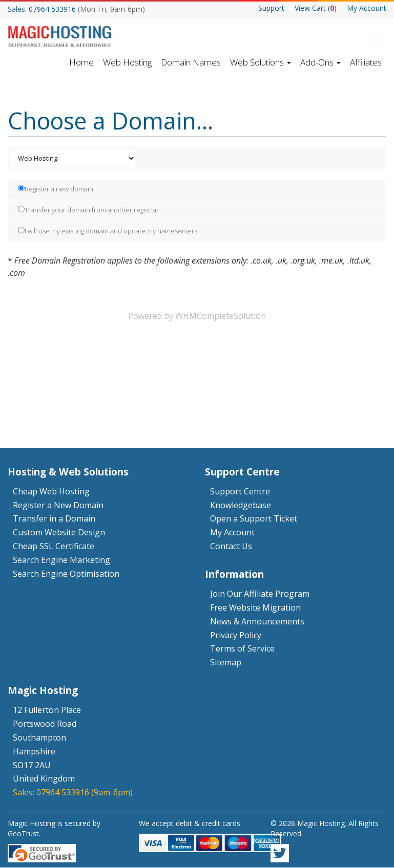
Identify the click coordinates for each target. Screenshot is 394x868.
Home (81, 62)
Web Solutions (261, 62)
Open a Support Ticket (254, 519)
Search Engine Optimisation (66, 574)
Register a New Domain (58, 505)
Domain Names (191, 62)
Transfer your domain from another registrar (88, 210)
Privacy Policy (236, 635)
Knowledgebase (241, 505)
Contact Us (231, 546)
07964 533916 (52, 9)
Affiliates (366, 62)
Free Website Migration (255, 607)
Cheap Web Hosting (51, 491)
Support (271, 8)
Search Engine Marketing (61, 560)
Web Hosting (127, 62)
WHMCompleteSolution (221, 316)
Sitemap (226, 663)
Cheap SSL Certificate (54, 546)
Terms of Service (242, 649)
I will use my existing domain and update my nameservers (108, 231)
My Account (367, 8)
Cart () (316, 8)
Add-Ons (320, 62)
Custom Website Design (59, 533)
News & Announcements (257, 621)
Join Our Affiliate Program (260, 594)
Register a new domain (56, 189)
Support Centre (240, 491)
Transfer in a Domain (54, 519)
